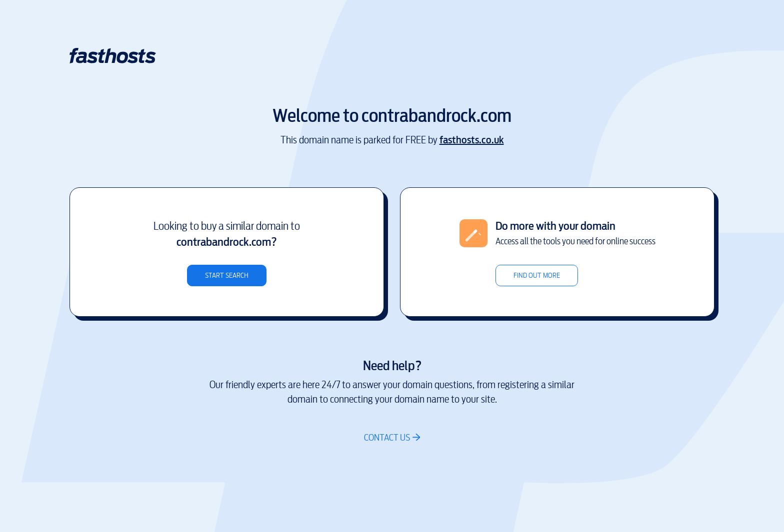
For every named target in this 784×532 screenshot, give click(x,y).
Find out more (537, 275)
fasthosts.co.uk (472, 140)
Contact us (387, 437)
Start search (227, 275)
